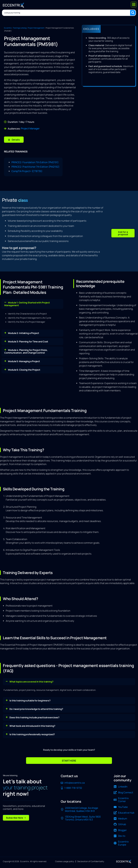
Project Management (36, 28)
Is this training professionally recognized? (32, 733)
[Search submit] (133, 12)
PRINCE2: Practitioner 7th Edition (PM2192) (35, 166)
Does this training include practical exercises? (34, 716)
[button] (123, 232)
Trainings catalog (20, 28)
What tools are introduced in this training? (32, 724)
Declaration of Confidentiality (91, 860)
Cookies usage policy (65, 860)
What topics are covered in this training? (31, 680)
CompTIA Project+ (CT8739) (27, 170)
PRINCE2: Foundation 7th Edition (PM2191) (35, 161)
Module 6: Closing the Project (24, 368)
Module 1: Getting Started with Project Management (27, 302)
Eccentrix (8, 28)
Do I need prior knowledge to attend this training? (36, 707)
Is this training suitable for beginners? (30, 699)
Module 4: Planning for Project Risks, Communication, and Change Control (26, 350)
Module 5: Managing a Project (24, 359)
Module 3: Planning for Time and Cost (28, 340)
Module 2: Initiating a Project (24, 331)
